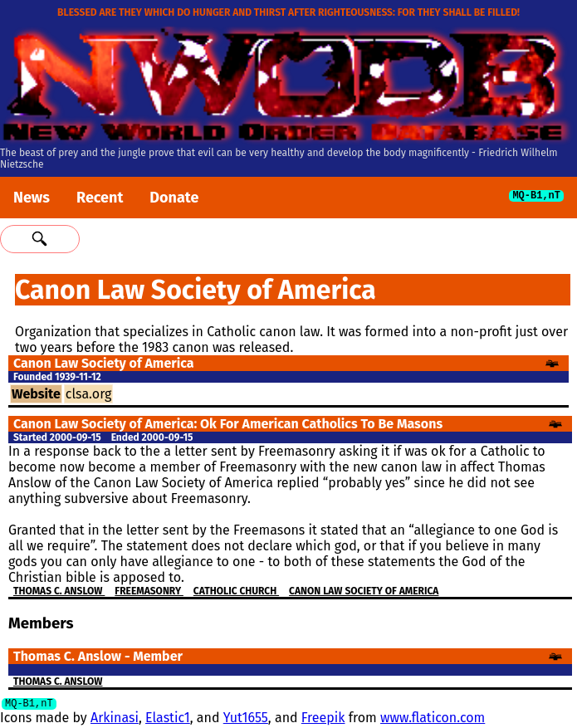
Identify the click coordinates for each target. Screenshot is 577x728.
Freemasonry (149, 591)
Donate (174, 198)
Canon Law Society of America (364, 591)
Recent (100, 198)
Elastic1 (168, 720)
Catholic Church (236, 591)
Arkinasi (115, 720)
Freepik (323, 720)
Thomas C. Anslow (59, 591)
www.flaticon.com (433, 720)
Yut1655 (246, 720)
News (32, 198)
